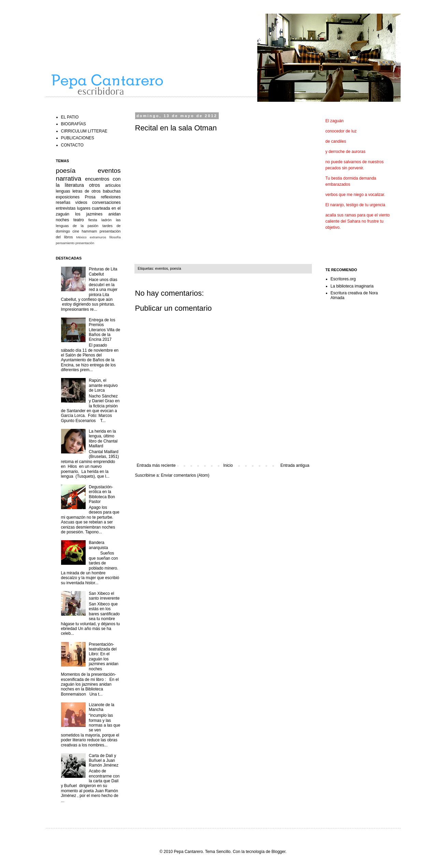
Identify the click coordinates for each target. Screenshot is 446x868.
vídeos (81, 202)
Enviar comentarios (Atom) (185, 475)
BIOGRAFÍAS (74, 124)
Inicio (228, 465)
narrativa (69, 178)
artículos (113, 185)
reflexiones (111, 197)
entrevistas (66, 208)
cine (76, 231)
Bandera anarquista (98, 545)
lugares (84, 208)
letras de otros (87, 191)
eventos (162, 268)
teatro (79, 220)
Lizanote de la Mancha (102, 707)
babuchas (112, 191)
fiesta (93, 220)
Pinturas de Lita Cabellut (103, 271)
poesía (175, 268)
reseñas (63, 202)
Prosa (90, 197)
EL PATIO (70, 117)
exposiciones (68, 197)
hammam (89, 231)
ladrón (106, 220)
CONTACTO (72, 145)
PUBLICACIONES (78, 138)
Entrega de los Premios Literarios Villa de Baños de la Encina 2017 (104, 330)
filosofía (115, 237)
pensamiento (65, 243)
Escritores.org (343, 279)
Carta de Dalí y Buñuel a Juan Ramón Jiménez (104, 761)
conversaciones (106, 202)
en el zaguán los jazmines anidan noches (88, 214)
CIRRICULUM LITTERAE (84, 131)
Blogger (279, 852)
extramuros (98, 237)
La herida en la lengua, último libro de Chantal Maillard (103, 439)
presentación (85, 243)
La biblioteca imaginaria (352, 286)
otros (95, 185)
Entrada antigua (295, 465)
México (81, 237)
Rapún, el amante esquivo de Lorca (103, 385)
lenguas (63, 191)
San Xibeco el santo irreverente (104, 596)
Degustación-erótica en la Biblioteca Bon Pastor (102, 494)
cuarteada (101, 208)
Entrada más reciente (156, 465)
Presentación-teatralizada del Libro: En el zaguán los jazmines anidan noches (104, 657)
